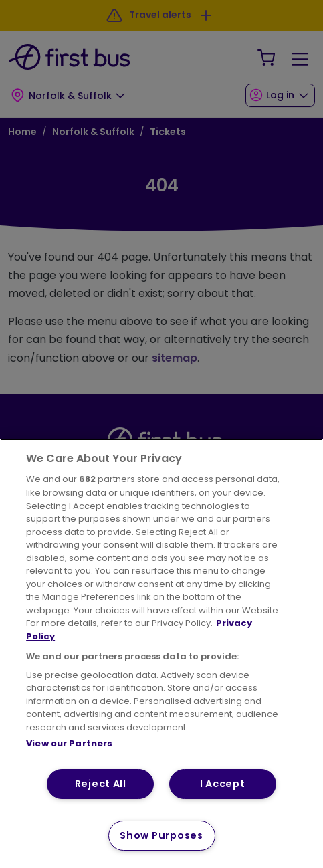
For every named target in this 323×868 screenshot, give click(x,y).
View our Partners (69, 743)
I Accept (223, 784)
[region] (161, 653)
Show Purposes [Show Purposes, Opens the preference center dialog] (161, 835)
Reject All (101, 784)
